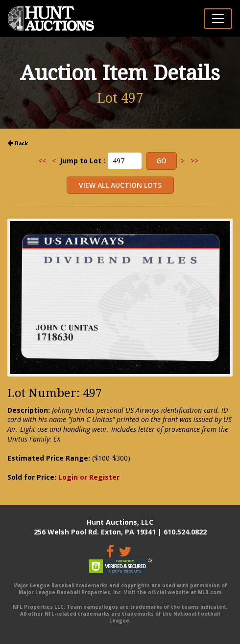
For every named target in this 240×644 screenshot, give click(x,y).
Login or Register (89, 477)
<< (42, 161)
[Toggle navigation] (218, 19)
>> (194, 161)
